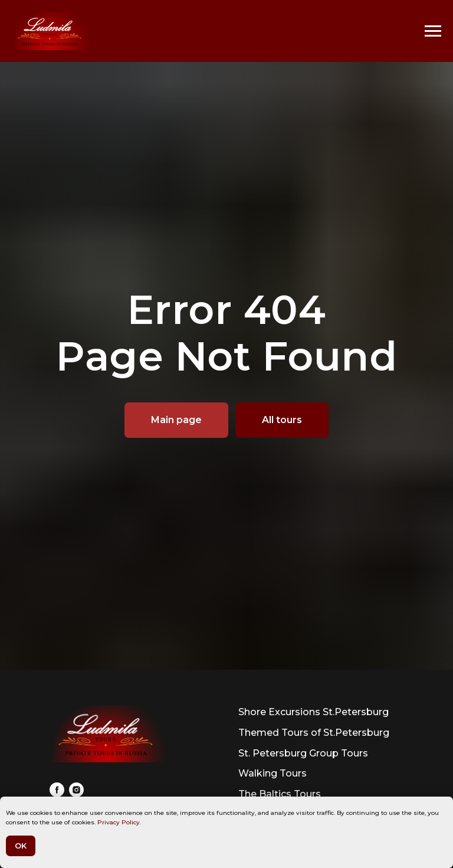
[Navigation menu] (433, 31)
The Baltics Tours (280, 794)
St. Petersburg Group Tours (303, 753)
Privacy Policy (119, 822)
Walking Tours (273, 773)
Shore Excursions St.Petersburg (314, 712)
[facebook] (57, 790)
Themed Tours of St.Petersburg (314, 733)
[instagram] (76, 790)
